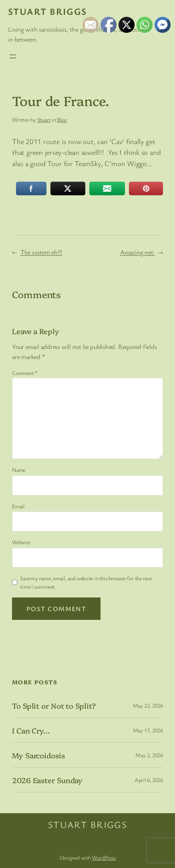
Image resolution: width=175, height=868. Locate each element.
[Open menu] (13, 56)
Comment (25, 373)
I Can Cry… (31, 731)
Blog (62, 119)
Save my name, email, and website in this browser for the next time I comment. (86, 582)
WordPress (104, 857)
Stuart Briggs (47, 11)
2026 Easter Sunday (47, 780)
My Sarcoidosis (38, 755)
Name (19, 470)
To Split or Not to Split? (54, 706)
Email (18, 506)
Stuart (44, 119)
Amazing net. (137, 252)
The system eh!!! (41, 252)
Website (21, 542)
